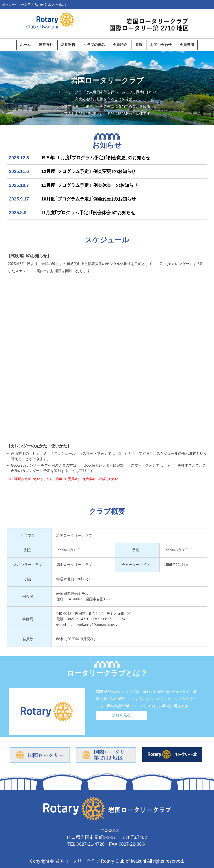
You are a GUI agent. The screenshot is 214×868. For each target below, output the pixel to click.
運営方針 (46, 45)
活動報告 (68, 45)
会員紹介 (120, 45)
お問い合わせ (161, 45)
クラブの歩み (94, 45)
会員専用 (187, 45)
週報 (139, 45)
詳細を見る (121, 715)
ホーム (25, 45)
